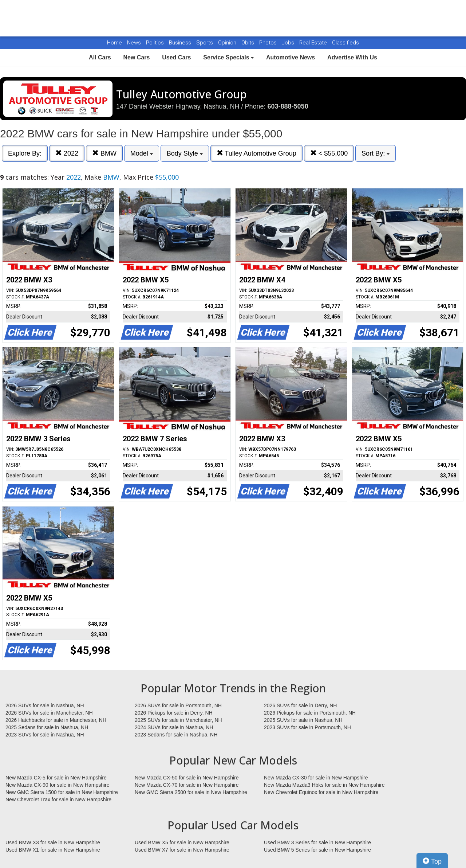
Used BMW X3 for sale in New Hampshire (53, 842)
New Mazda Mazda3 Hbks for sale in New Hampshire (324, 785)
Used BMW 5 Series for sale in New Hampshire (317, 850)
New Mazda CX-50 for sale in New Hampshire (187, 778)
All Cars (100, 57)
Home (114, 43)
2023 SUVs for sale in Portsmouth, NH (307, 727)
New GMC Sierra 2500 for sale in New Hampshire (191, 792)
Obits (248, 43)
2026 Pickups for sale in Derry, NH (174, 713)
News (134, 43)
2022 (67, 153)
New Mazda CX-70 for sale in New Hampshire (187, 785)
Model (142, 153)
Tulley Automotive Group (256, 153)
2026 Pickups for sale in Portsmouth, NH (310, 713)
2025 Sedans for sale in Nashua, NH (47, 727)
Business (181, 43)
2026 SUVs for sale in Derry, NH (300, 705)
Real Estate (314, 43)
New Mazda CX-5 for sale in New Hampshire (56, 778)
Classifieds (345, 43)
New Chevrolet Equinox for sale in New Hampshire (321, 792)
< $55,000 (329, 153)
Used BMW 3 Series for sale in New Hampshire (317, 842)
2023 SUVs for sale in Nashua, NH (45, 735)
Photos (269, 43)
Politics (155, 43)
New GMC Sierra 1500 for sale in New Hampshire (62, 792)
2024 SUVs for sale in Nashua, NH (174, 727)
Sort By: (376, 153)
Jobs (289, 43)
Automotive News (291, 57)
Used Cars (176, 57)
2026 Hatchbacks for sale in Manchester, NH (56, 720)
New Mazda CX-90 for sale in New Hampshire (58, 785)
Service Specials (228, 57)
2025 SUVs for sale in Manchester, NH (178, 720)
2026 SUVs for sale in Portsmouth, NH (178, 705)
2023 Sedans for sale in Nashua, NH (176, 735)
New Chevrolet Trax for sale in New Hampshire (58, 799)
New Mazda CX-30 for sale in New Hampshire (316, 778)
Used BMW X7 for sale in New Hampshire (182, 850)
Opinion (228, 43)
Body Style (185, 153)
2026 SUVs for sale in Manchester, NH (49, 713)
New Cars (136, 57)
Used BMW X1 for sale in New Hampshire (53, 850)
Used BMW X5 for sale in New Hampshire (182, 842)
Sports (205, 43)
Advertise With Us (352, 57)
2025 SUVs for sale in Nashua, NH (303, 720)
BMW (104, 153)
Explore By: (25, 153)
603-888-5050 (288, 106)
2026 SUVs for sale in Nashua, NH (45, 705)
